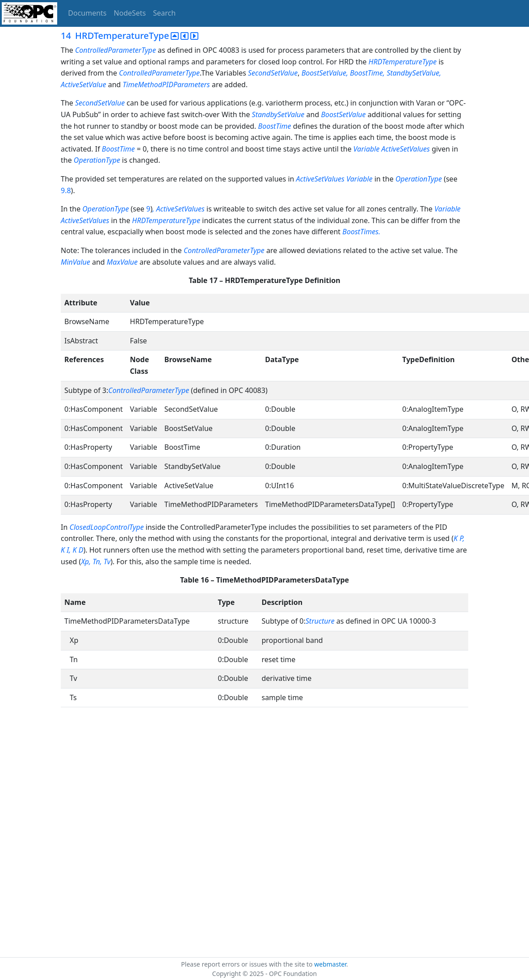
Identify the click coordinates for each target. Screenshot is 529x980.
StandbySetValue (278, 114)
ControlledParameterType (115, 50)
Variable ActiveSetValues (392, 149)
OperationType (97, 160)
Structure (320, 621)
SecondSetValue (273, 73)
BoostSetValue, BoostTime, (343, 73)
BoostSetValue (343, 114)
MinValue (76, 262)
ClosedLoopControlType (106, 527)
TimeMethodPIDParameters (167, 84)
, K (73, 550)
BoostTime (275, 126)
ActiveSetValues (320, 179)
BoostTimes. (361, 232)
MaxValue (122, 262)
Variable (359, 179)
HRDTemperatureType (403, 62)
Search (165, 13)
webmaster (330, 964)
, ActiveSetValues (178, 209)
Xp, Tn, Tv (96, 562)
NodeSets (130, 13)
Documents (87, 13)
